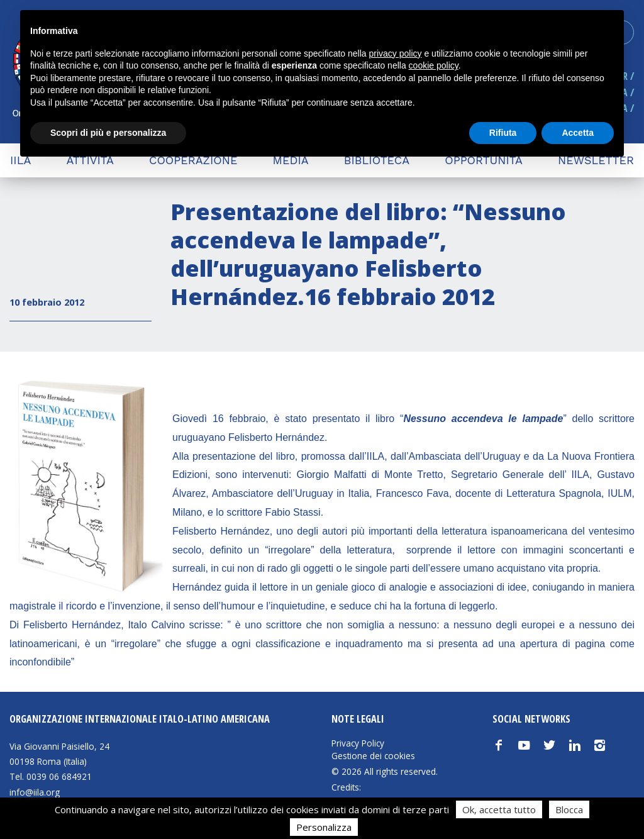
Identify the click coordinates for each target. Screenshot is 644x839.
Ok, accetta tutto (499, 809)
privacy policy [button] (396, 53)
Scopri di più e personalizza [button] (108, 133)
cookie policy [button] (434, 65)
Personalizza (324, 827)
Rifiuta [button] (503, 133)
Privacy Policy (358, 743)
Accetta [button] (578, 133)
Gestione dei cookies (373, 756)
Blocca (569, 809)
